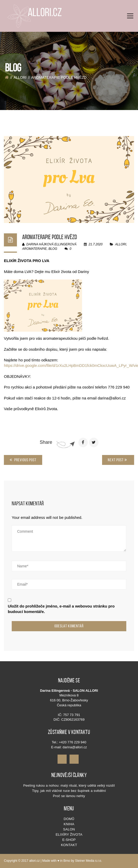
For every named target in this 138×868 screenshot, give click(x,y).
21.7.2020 (94, 244)
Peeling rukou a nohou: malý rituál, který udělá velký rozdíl (69, 785)
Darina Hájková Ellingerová (49, 244)
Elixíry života (69, 834)
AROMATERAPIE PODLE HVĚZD (50, 237)
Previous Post (23, 460)
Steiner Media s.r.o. (88, 861)
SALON (69, 829)
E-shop (69, 840)
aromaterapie (34, 249)
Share (46, 442)
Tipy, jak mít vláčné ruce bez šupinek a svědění (69, 791)
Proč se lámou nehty (69, 796)
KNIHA (69, 824)
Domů (69, 819)
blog (53, 249)
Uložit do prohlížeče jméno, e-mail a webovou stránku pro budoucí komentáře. (61, 609)
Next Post (117, 460)
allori (20, 77)
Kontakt (69, 845)
